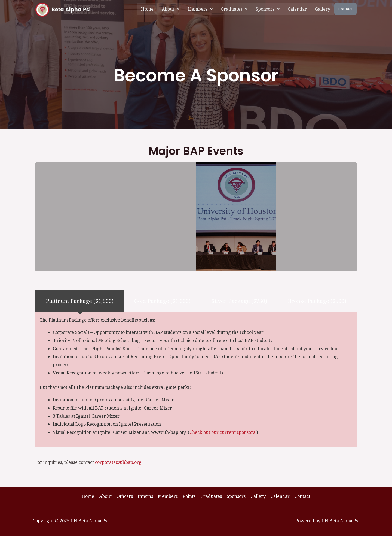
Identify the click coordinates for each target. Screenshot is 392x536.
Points (189, 496)
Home (147, 9)
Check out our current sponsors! (223, 432)
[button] (171, 9)
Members (200, 9)
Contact (345, 9)
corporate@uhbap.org (118, 462)
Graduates (234, 9)
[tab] (80, 301)
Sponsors (268, 9)
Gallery (323, 9)
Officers (126, 496)
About (171, 9)
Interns (146, 496)
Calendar (297, 9)
